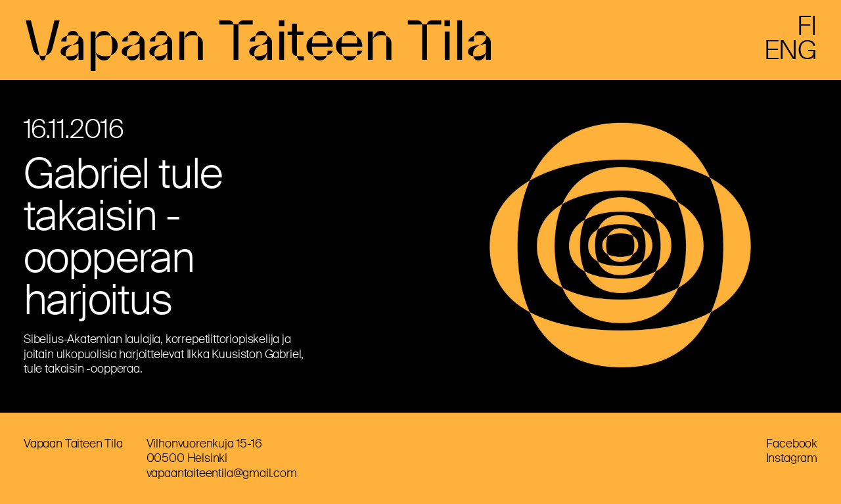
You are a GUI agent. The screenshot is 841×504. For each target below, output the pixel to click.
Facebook (792, 444)
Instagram (792, 458)
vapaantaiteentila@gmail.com (222, 473)
